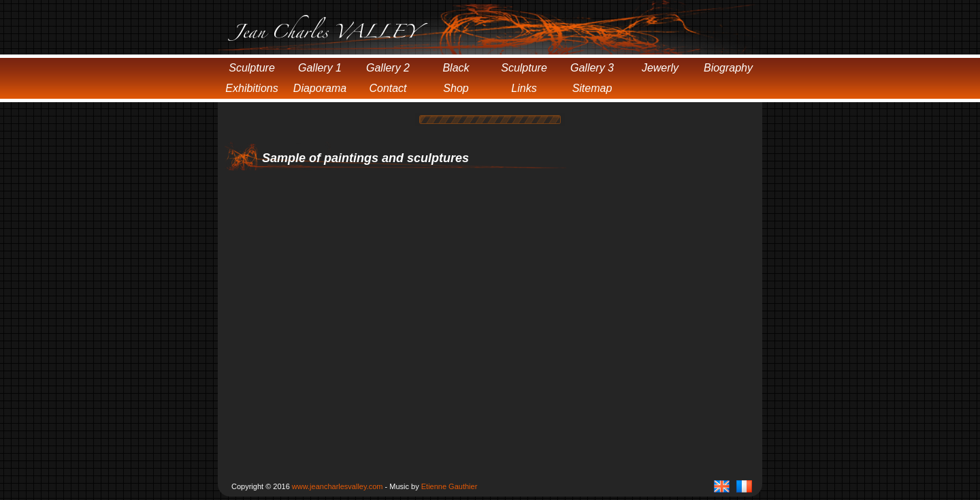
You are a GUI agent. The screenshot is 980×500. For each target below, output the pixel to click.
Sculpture (252, 68)
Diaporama (320, 88)
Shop (456, 88)
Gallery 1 (320, 68)
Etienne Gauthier (450, 486)
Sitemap (592, 88)
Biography (728, 68)
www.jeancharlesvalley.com (338, 486)
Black (456, 68)
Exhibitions (251, 88)
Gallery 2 (388, 68)
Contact (388, 88)
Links (524, 88)
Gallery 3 (592, 68)
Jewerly (660, 68)
